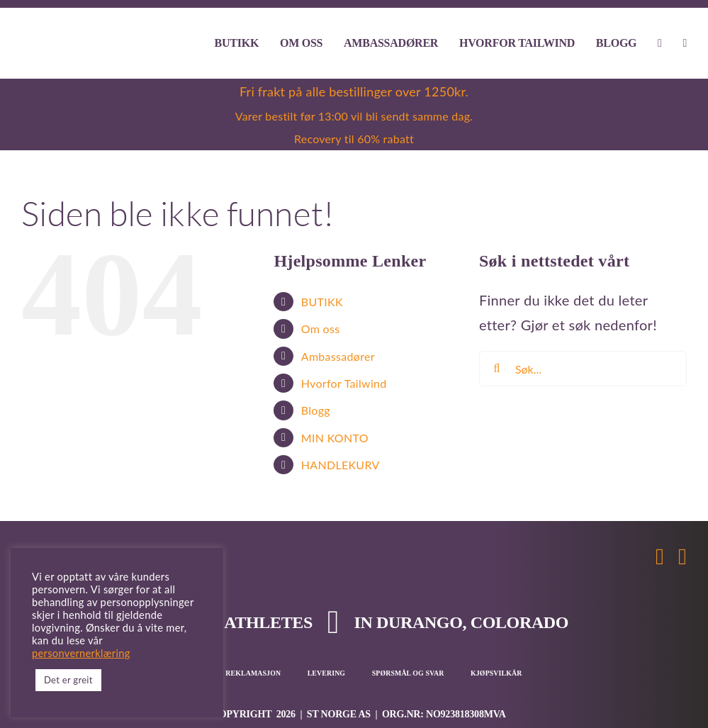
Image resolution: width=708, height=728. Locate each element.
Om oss (321, 329)
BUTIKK (322, 302)
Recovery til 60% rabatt (354, 139)
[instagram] (682, 556)
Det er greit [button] (68, 680)
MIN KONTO (335, 438)
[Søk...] (583, 369)
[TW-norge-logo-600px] (77, 36)
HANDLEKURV (341, 465)
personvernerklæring (81, 653)
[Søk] (497, 369)
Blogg (316, 410)
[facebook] (660, 556)
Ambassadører (338, 356)
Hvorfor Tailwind (344, 383)
